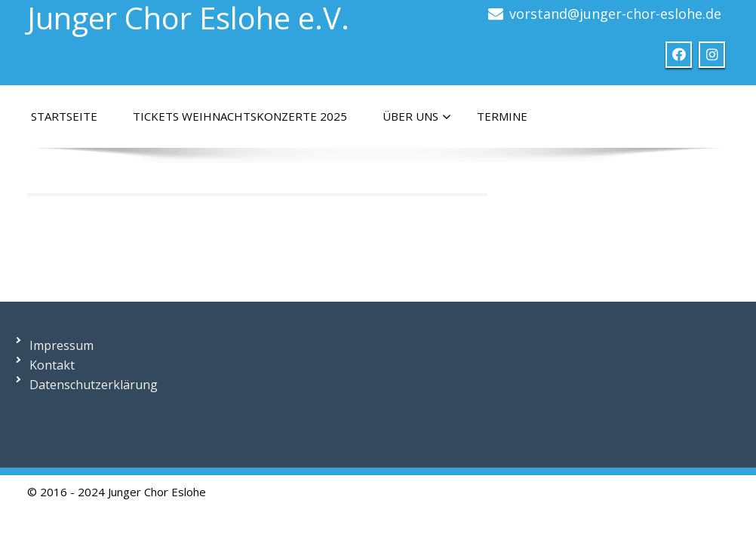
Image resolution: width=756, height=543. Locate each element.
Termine (502, 116)
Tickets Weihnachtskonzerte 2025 (240, 116)
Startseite (64, 116)
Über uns (417, 117)
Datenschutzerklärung (94, 385)
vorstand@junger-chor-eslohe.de (615, 14)
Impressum (61, 345)
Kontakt (52, 365)
